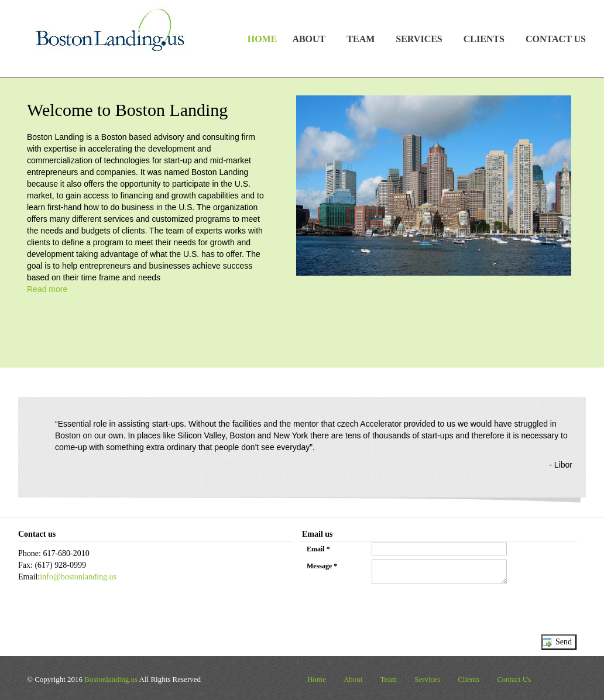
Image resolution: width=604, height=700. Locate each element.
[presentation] (391, 611)
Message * (322, 566)
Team (388, 679)
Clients (469, 679)
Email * (318, 549)
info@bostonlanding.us (78, 577)
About (353, 679)
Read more (47, 289)
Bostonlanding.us (111, 679)
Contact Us (556, 39)
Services (427, 679)
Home (262, 39)
